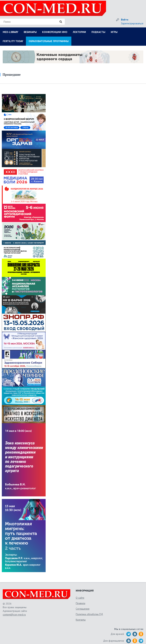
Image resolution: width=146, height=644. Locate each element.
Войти (125, 20)
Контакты (81, 620)
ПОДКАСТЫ (98, 32)
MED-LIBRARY (10, 32)
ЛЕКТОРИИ (79, 32)
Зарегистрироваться (132, 23)
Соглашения (83, 609)
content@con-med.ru (14, 615)
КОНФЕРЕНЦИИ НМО (55, 32)
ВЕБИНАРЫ (30, 32)
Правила (80, 603)
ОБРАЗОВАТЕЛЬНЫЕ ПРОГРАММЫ (49, 41)
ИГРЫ (114, 32)
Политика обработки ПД (89, 614)
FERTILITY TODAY (13, 41)
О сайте (80, 598)
